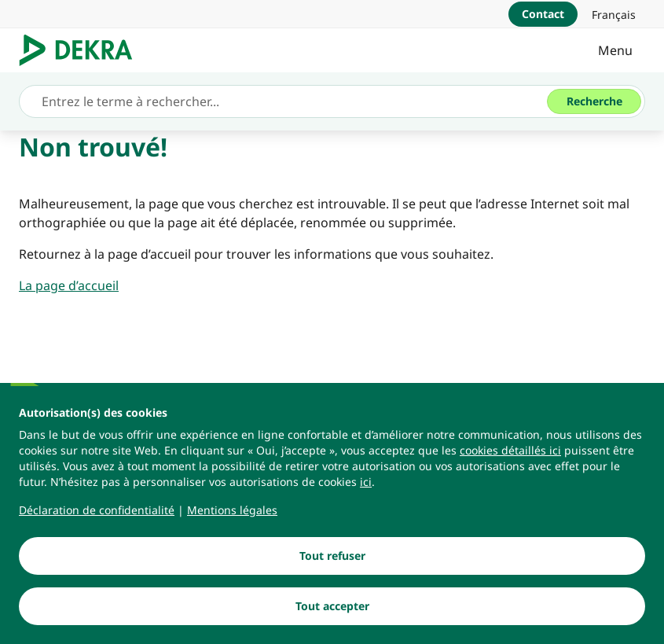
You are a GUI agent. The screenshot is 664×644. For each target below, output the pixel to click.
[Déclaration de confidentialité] (97, 510)
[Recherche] (594, 101)
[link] (614, 14)
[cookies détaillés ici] (510, 451)
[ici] (366, 482)
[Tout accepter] (332, 606)
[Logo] (82, 50)
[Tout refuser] (332, 556)
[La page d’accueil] (69, 285)
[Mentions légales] (232, 510)
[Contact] (543, 14)
